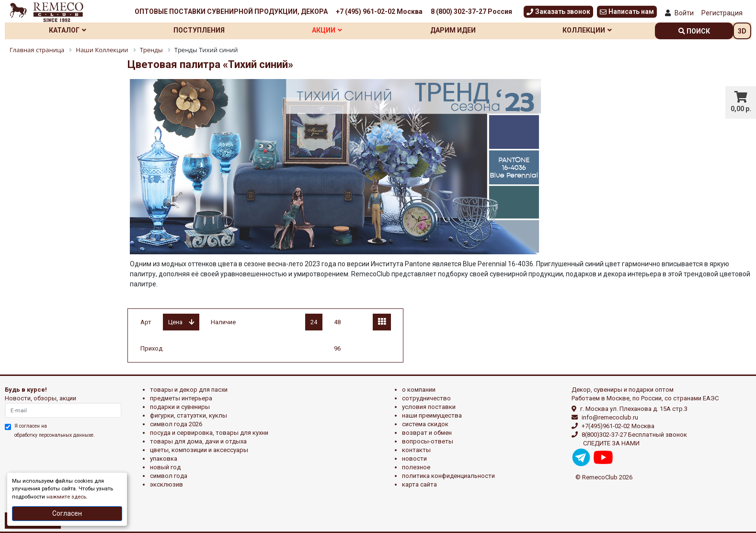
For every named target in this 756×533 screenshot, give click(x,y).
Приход (151, 348)
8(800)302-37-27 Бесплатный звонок (634, 435)
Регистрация (722, 13)
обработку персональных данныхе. (55, 435)
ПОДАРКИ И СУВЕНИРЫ (180, 407)
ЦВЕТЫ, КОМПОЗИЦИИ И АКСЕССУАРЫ (199, 450)
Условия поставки (429, 407)
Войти (684, 13)
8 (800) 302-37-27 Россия (471, 11)
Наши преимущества (432, 415)
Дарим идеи (453, 30)
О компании (419, 390)
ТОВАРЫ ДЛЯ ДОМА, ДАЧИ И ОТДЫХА (198, 441)
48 (337, 322)
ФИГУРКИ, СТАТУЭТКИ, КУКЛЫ (189, 415)
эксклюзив (166, 484)
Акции (327, 30)
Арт (146, 322)
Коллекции (587, 30)
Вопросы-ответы (428, 441)
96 (337, 348)
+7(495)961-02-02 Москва (618, 426)
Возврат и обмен (427, 433)
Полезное (416, 467)
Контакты (416, 450)
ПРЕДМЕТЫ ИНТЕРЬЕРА (181, 398)
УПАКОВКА (164, 459)
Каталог (68, 30)
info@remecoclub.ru (610, 417)
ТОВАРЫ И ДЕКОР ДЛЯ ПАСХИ (189, 390)
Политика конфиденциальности (448, 476)
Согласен (67, 513)
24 (314, 322)
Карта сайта (419, 484)
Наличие (223, 322)
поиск (694, 31)
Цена (181, 322)
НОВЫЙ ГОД (165, 467)
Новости (414, 459)
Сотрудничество (426, 398)
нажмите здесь (66, 497)
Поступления (199, 30)
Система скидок (425, 424)
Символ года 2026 (176, 424)
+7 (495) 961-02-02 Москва (379, 11)
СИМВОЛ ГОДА (169, 476)
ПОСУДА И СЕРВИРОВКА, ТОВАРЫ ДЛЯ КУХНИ (209, 433)
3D (742, 31)
